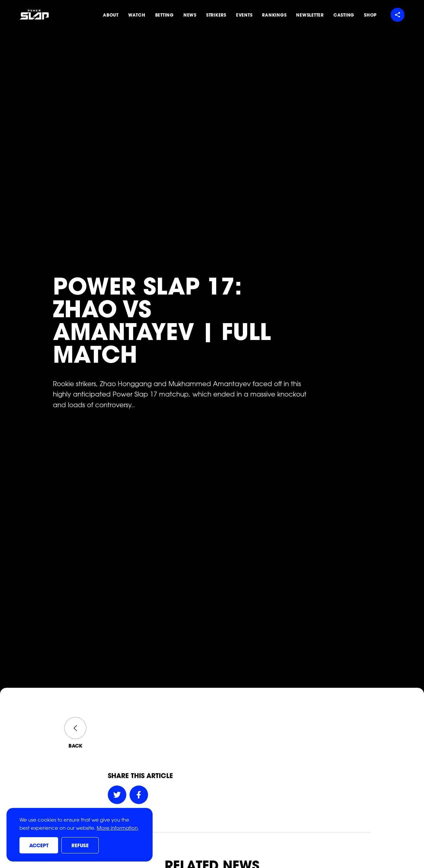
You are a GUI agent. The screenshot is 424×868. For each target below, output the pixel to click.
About (111, 15)
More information (117, 828)
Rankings (274, 15)
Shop (370, 15)
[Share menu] (398, 15)
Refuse (80, 846)
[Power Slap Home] (34, 15)
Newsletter (310, 15)
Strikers (216, 15)
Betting (164, 15)
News (190, 15)
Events (244, 15)
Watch (137, 15)
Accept (39, 846)
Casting (344, 15)
